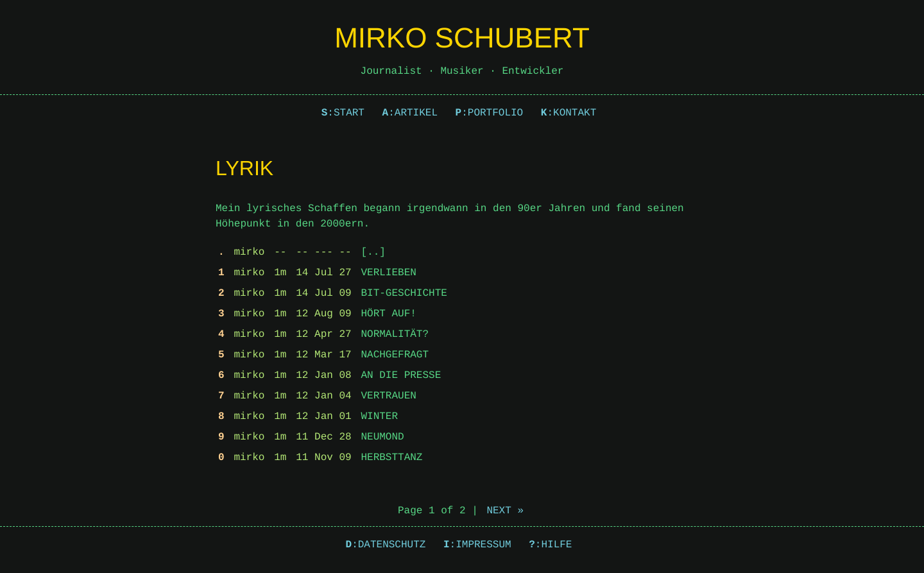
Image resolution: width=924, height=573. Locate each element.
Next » (505, 511)
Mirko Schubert (462, 38)
